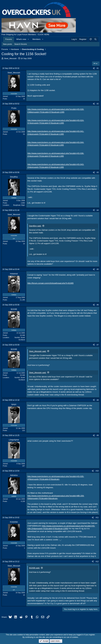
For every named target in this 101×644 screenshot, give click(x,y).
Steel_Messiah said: (38, 351)
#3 (98, 172)
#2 (98, 104)
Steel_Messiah (10, 58)
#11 (97, 518)
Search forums (21, 44)
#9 (98, 435)
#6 (98, 305)
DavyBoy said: (35, 226)
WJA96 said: (34, 568)
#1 (98, 68)
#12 (97, 562)
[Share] (94, 68)
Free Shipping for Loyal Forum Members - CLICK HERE (25, 34)
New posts (7, 44)
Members (36, 39)
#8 (98, 400)
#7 (98, 345)
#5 (98, 269)
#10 (97, 471)
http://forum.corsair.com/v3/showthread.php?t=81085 (50, 283)
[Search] (95, 39)
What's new (21, 39)
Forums (9, 39)
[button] (28, 39)
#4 (98, 210)
